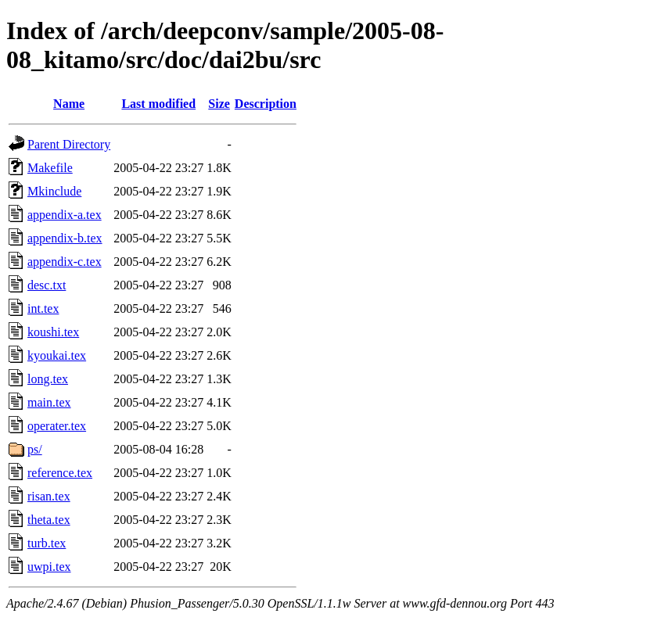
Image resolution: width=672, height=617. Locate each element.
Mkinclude (54, 191)
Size (219, 104)
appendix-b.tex (65, 238)
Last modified (158, 104)
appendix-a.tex (65, 215)
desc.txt (47, 285)
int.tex (43, 308)
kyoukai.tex (57, 355)
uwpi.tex (49, 567)
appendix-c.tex (65, 262)
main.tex (49, 402)
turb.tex (47, 543)
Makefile (50, 168)
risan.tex (49, 496)
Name (69, 104)
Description (266, 104)
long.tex (48, 379)
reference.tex (60, 473)
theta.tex (49, 520)
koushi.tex (53, 332)
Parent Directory (69, 144)
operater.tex (57, 426)
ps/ (35, 449)
